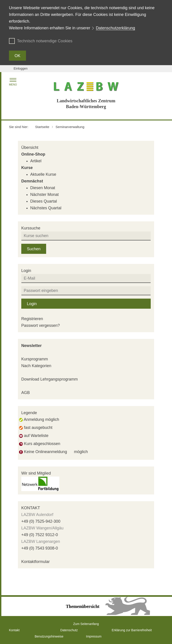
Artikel (36, 161)
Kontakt (14, 630)
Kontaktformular (35, 562)
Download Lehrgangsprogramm (49, 379)
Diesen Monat (43, 188)
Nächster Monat (44, 195)
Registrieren (32, 319)
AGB (26, 393)
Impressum (94, 636)
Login (32, 304)
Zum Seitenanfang (86, 624)
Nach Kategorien (36, 366)
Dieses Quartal (44, 201)
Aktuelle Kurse (43, 174)
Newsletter (31, 346)
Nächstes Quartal (46, 208)
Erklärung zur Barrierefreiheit (132, 630)
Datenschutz (69, 630)
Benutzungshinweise (49, 636)
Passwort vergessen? (41, 325)
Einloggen (21, 68)
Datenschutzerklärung (115, 28)
